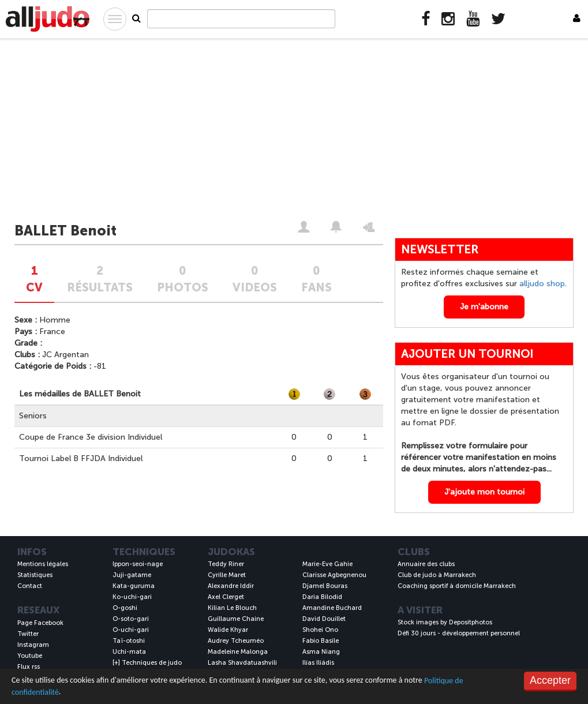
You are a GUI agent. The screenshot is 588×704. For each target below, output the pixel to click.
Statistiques (35, 575)
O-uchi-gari (131, 630)
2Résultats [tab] (100, 279)
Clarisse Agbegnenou (334, 575)
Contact (30, 586)
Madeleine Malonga (238, 652)
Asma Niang (321, 652)
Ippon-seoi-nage (138, 564)
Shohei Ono (320, 630)
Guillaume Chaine (236, 619)
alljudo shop (542, 284)
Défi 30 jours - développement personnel (459, 633)
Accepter (550, 680)
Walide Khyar (228, 630)
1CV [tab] (34, 279)
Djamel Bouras (325, 586)
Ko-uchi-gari (132, 597)
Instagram (33, 645)
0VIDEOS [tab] (255, 279)
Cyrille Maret (227, 575)
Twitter (28, 634)
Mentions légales (43, 564)
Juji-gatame (132, 575)
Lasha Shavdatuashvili (242, 663)
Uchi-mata (129, 652)
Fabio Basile (321, 641)
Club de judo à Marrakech (437, 575)
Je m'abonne (484, 307)
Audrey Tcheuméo (236, 641)
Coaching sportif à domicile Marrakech (457, 586)
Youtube (30, 656)
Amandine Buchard (332, 608)
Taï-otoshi (129, 641)
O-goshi (125, 608)
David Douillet (324, 619)
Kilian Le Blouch (232, 608)
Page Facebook (40, 623)
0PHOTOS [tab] (183, 279)
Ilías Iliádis (318, 663)
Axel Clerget (226, 597)
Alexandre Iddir (231, 586)
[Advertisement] (294, 131)
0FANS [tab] (317, 279)
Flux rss (29, 667)
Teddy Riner (226, 564)
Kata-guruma (134, 586)
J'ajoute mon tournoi (484, 492)
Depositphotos (471, 622)
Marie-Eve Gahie (327, 564)
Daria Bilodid (322, 597)
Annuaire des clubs (426, 564)
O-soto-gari (131, 619)
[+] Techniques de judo (147, 663)
